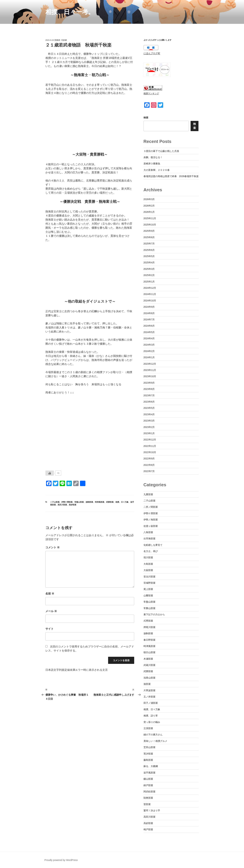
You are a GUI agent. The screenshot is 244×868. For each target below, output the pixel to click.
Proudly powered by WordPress (61, 860)
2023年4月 (149, 414)
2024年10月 (150, 301)
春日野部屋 (149, 640)
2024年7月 (149, 319)
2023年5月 (149, 408)
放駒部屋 (89, 502)
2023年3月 (149, 421)
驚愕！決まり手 (152, 810)
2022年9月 (149, 459)
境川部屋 (148, 557)
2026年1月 (149, 212)
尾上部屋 (148, 589)
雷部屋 (147, 804)
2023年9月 (149, 383)
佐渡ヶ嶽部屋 (151, 526)
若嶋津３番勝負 (152, 164)
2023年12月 (150, 364)
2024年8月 (149, 313)
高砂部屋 (73, 505)
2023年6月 (149, 402)
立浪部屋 (148, 728)
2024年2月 (149, 351)
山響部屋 (148, 596)
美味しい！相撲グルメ (155, 741)
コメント (53, 547)
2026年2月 (149, 206)
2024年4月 (149, 338)
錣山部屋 (148, 779)
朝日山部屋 (149, 652)
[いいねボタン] (50, 473)
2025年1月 (149, 282)
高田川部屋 (62, 505)
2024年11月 (150, 294)
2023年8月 (149, 389)
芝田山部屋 (149, 747)
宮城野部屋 (149, 583)
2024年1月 (149, 357)
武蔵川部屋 (149, 665)
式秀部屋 (148, 621)
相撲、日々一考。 (70, 12)
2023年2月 (149, 427)
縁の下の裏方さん (153, 735)
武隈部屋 (110, 502)
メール (51, 611)
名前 (50, 594)
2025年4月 (149, 262)
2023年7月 (149, 395)
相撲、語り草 (151, 716)
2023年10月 (150, 376)
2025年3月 (149, 269)
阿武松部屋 (149, 792)
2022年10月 (150, 452)
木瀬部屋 (148, 659)
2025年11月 (150, 218)
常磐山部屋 (149, 608)
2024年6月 (149, 326)
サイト (49, 629)
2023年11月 (150, 370)
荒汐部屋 (148, 754)
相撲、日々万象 (122, 502)
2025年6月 (149, 250)
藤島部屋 (148, 760)
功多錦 (64, 40)
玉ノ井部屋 (149, 697)
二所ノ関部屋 (151, 507)
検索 (146, 118)
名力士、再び (151, 551)
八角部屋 (148, 532)
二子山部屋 (55, 502)
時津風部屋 (100, 502)
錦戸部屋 (148, 785)
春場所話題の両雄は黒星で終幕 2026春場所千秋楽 (171, 176)
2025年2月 (149, 275)
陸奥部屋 (148, 798)
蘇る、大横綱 (151, 766)
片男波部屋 (149, 690)
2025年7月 (149, 244)
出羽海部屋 (149, 539)
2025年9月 (149, 231)
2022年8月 (149, 465)
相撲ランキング (151, 94)
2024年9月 (149, 307)
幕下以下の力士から (154, 614)
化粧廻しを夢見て (153, 545)
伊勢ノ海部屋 (151, 520)
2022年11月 (150, 446)
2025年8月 (149, 237)
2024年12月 (150, 288)
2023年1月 (149, 433)
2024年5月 (149, 332)
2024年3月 (149, 345)
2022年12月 (150, 440)
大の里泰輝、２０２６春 (157, 170)
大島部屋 (148, 564)
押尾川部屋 (149, 627)
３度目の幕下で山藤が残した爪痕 (161, 151)
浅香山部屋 (149, 678)
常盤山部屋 (79, 502)
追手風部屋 (149, 773)
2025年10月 (150, 225)
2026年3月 (149, 199)
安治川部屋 (149, 577)
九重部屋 (148, 494)
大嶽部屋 (148, 570)
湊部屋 (147, 684)
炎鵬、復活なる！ (153, 157)
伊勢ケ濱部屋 (67, 502)
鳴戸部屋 (148, 829)
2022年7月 (149, 471)
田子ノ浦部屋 (151, 703)
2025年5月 (149, 256)
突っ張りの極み (152, 722)
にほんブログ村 (152, 53)
